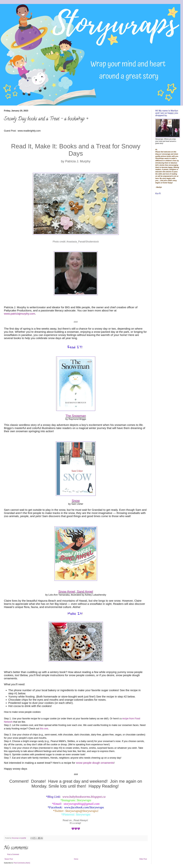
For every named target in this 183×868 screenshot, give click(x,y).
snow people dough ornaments (95, 763)
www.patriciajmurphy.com (20, 314)
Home (76, 859)
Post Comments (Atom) (22, 863)
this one (44, 729)
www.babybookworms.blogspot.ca (84, 797)
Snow (76, 501)
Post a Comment (13, 854)
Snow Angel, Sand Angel (76, 592)
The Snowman (76, 416)
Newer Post (9, 859)
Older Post (143, 859)
